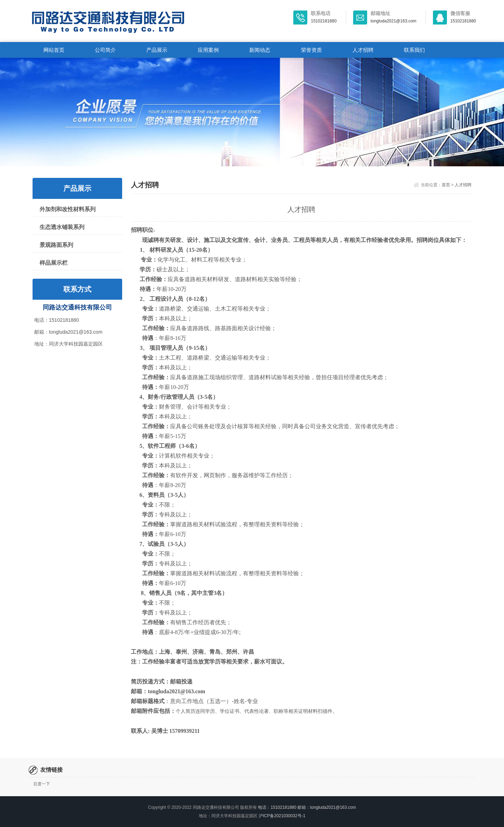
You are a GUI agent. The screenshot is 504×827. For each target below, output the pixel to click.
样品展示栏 (54, 263)
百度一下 (42, 784)
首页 (446, 185)
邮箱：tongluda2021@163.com (68, 332)
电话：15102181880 (57, 320)
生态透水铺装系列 (62, 227)
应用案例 (208, 50)
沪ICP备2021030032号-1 (282, 816)
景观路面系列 (56, 245)
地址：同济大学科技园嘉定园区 (69, 344)
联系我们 (414, 50)
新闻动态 (260, 50)
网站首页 (54, 50)
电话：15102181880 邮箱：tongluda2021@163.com (307, 807)
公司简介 (105, 50)
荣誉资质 (311, 50)
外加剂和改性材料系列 (68, 209)
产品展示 (157, 50)
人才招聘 (363, 50)
